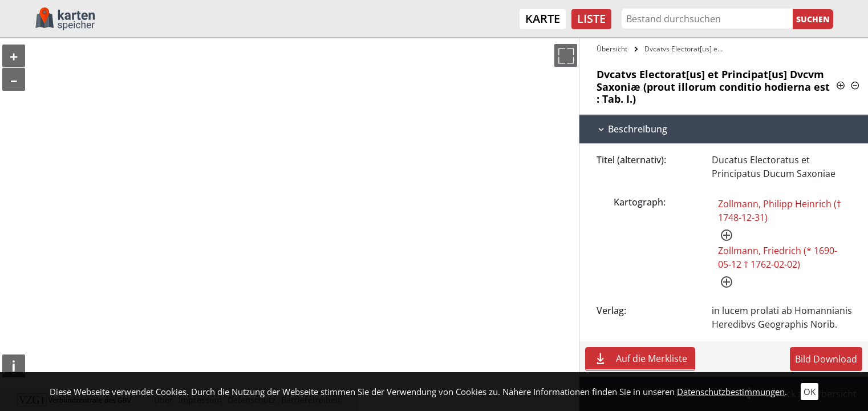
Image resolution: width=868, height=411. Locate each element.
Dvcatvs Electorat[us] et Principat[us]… (686, 49)
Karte (543, 19)
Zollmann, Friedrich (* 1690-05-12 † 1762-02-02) (778, 257)
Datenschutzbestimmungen (731, 392)
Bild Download (826, 359)
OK (810, 392)
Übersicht (612, 49)
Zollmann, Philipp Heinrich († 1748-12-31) (780, 211)
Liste (591, 19)
